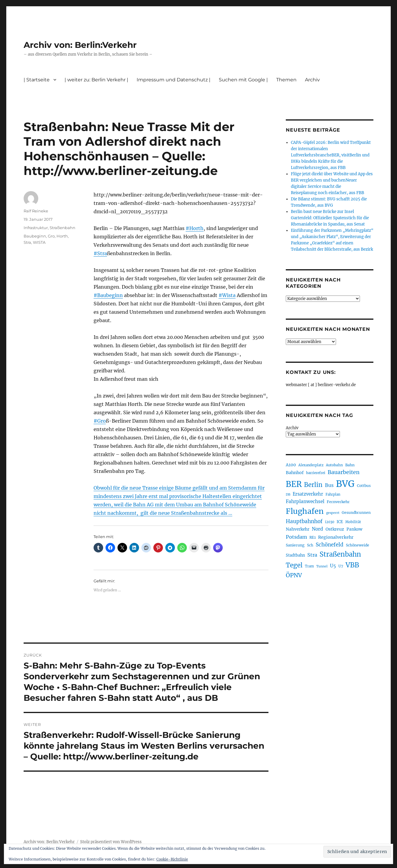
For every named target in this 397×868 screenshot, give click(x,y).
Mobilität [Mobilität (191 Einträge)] (353, 522)
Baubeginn (35, 236)
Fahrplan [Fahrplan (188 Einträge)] (333, 494)
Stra (27, 242)
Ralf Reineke (36, 211)
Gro (51, 236)
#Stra (100, 253)
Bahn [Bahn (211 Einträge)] (350, 465)
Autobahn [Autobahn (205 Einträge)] (334, 465)
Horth (62, 236)
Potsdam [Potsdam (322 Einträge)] (296, 537)
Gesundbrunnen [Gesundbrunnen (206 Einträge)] (356, 513)
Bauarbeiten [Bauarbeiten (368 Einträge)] (344, 472)
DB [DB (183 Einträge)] (288, 495)
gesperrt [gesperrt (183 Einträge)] (333, 513)
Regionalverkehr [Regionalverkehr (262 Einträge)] (336, 537)
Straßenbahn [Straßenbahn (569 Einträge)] (340, 554)
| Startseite (37, 80)
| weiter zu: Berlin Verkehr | (96, 80)
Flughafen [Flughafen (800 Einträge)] (305, 511)
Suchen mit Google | (243, 80)
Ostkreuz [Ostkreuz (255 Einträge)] (335, 529)
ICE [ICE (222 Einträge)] (340, 522)
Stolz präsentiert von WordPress (111, 842)
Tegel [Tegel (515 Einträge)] (294, 565)
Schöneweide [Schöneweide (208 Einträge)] (358, 545)
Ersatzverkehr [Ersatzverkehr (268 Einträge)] (308, 494)
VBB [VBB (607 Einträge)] (352, 565)
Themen (286, 80)
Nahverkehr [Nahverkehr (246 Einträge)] (298, 529)
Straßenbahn (62, 228)
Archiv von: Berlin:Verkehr (80, 45)
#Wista (227, 295)
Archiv (312, 80)
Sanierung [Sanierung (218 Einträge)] (295, 545)
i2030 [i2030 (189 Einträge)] (330, 522)
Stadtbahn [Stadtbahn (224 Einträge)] (295, 555)
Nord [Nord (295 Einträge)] (317, 529)
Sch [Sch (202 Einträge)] (310, 545)
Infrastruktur (36, 228)
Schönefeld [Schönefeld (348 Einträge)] (330, 545)
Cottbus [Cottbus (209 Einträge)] (364, 486)
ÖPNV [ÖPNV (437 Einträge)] (294, 575)
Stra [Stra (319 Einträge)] (312, 555)
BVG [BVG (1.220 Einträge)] (345, 484)
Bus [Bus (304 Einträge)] (329, 485)
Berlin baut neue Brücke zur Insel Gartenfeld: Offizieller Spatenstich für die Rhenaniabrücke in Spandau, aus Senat (330, 218)
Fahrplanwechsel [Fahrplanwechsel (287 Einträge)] (305, 501)
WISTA (39, 242)
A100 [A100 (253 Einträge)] (291, 465)
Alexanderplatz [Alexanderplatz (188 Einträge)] (311, 465)
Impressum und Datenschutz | (174, 80)
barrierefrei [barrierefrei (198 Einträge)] (316, 473)
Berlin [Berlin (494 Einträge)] (313, 485)
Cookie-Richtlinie (172, 859)
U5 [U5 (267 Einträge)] (333, 566)
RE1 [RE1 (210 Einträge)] (313, 537)
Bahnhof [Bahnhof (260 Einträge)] (295, 473)
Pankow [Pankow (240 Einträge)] (354, 529)
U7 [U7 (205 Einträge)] (341, 566)
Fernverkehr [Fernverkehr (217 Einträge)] (338, 502)
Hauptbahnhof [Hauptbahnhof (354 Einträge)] (304, 521)
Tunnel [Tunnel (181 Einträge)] (322, 566)
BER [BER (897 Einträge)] (294, 484)
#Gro (100, 421)
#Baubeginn (108, 295)
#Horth (195, 228)
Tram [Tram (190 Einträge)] (309, 566)
